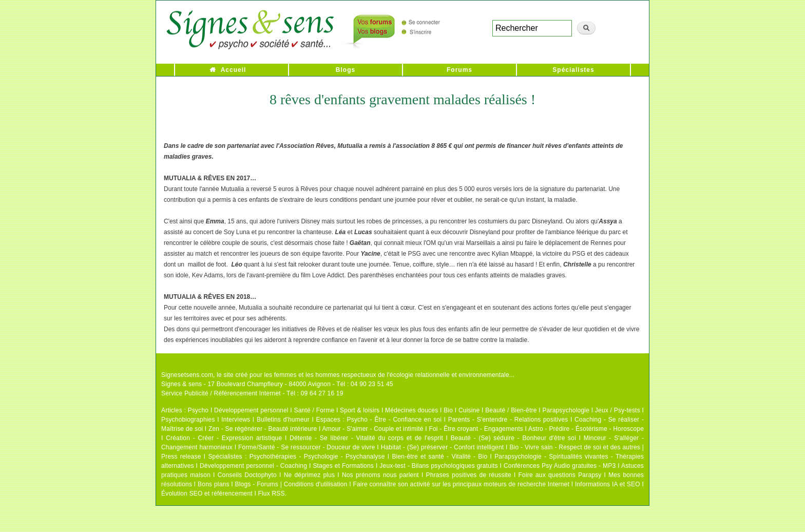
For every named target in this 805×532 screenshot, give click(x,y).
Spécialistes (573, 70)
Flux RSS (271, 493)
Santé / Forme (314, 410)
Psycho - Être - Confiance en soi (395, 420)
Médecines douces (411, 410)
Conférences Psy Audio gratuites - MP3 (560, 466)
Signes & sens (181, 384)
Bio (448, 410)
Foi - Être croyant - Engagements (476, 429)
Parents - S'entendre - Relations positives (508, 420)
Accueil (234, 70)
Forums (459, 70)
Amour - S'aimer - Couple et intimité (372, 429)
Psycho (198, 410)
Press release (181, 457)
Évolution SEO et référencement (207, 493)
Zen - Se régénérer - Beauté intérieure (263, 429)
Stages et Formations (343, 466)
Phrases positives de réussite (469, 475)
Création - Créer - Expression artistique (224, 438)
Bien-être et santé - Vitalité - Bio (439, 457)
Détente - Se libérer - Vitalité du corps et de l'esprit (366, 438)
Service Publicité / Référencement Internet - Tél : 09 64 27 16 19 (252, 393)
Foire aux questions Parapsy (560, 475)
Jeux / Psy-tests (618, 410)
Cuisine (469, 410)
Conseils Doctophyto (247, 475)
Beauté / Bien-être (511, 410)
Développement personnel (251, 410)
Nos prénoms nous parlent (380, 475)
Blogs (346, 70)
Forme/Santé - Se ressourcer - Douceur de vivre (307, 447)
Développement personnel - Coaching (253, 466)
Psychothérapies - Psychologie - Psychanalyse (317, 457)
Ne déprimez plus (310, 475)
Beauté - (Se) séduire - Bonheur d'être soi (513, 438)
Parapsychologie (566, 410)
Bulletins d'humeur (283, 420)
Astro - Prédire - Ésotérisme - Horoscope (586, 429)
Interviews (236, 420)
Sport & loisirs (360, 410)
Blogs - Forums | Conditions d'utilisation (291, 484)
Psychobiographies (188, 420)
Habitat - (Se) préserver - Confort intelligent (443, 447)
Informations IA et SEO (608, 484)
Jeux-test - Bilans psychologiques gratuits (438, 466)
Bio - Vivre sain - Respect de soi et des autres (575, 447)
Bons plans (213, 484)
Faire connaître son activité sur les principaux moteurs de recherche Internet (461, 484)
